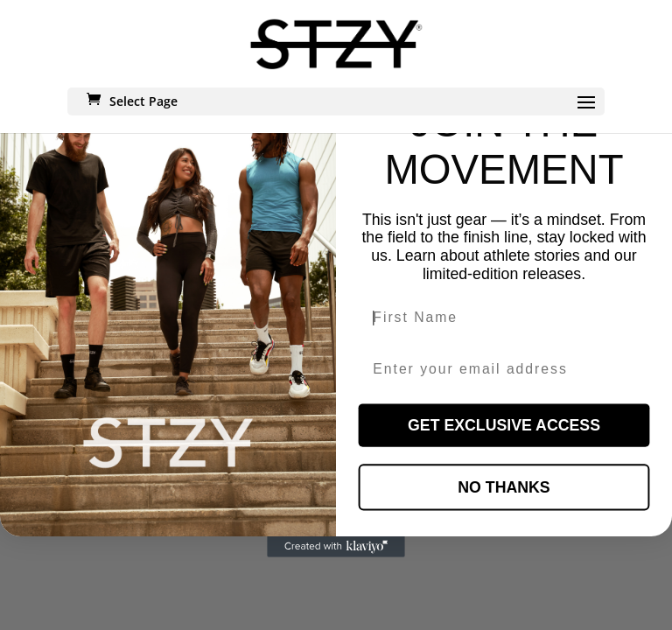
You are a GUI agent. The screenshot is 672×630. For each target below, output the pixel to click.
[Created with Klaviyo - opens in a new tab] (336, 547)
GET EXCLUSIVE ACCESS (504, 425)
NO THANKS (504, 487)
